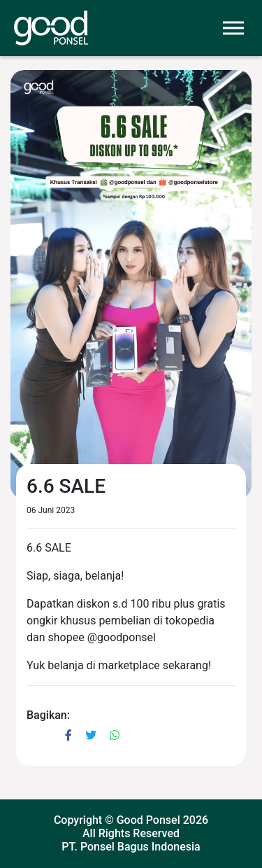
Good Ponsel (148, 820)
